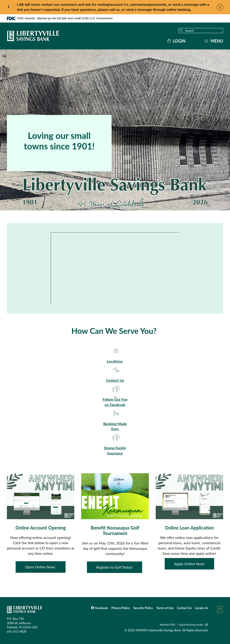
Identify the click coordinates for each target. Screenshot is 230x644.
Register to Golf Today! (115, 567)
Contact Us (115, 380)
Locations (115, 361)
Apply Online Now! (189, 564)
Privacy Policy (121, 608)
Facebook (102, 608)
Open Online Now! (41, 567)
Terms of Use (165, 608)
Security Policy (143, 608)
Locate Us (202, 608)
